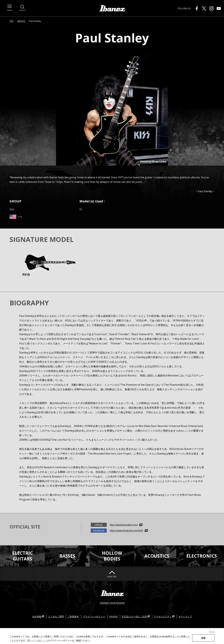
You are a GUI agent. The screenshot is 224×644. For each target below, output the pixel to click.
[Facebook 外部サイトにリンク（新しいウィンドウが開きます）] (197, 8)
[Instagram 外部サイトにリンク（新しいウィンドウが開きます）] (211, 8)
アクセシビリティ (164, 617)
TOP (12, 21)
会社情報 (38, 617)
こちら (44, 640)
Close (212, 632)
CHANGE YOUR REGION (112, 603)
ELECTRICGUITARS (22, 556)
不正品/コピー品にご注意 (136, 617)
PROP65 (113, 617)
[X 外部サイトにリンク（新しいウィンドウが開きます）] (204, 8)
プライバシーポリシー (94, 617)
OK (203, 638)
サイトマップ (185, 617)
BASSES (67, 556)
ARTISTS (21, 21)
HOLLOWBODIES (112, 556)
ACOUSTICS (157, 556)
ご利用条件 (73, 617)
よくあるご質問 (56, 617)
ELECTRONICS (202, 556)
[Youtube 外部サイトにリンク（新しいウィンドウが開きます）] (219, 8)
